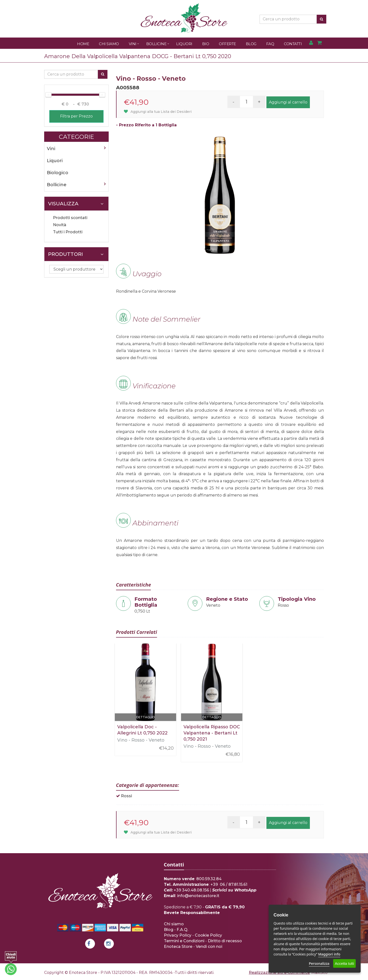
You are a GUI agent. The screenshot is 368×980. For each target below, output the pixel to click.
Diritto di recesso (225, 941)
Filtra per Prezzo (76, 116)
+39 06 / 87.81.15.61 (229, 884)
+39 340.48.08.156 (191, 890)
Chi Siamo (109, 44)
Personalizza (319, 963)
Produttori (76, 254)
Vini (133, 44)
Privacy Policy (178, 935)
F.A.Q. (182, 930)
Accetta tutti (344, 963)
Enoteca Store (178, 947)
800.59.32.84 (209, 879)
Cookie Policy (208, 935)
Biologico (58, 173)
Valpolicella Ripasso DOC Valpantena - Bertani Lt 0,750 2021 (212, 733)
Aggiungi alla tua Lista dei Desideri (158, 112)
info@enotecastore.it (198, 896)
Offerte (227, 44)
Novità (60, 225)
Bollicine (156, 44)
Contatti (293, 44)
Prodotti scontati (70, 218)
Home (83, 44)
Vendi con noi (209, 947)
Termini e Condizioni (184, 941)
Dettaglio (145, 717)
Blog (251, 44)
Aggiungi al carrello (288, 102)
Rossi (126, 796)
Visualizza (76, 204)
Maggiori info (329, 954)
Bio (206, 44)
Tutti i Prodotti (68, 232)
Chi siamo (174, 924)
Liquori (184, 44)
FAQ (270, 44)
